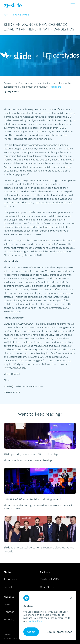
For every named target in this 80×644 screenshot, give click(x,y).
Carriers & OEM (50, 579)
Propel (8, 587)
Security (9, 619)
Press (7, 604)
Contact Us (9, 635)
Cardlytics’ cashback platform (44, 120)
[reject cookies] (71, 598)
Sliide (7, 109)
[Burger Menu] (73, 5)
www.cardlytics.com (15, 368)
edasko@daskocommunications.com (24, 386)
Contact (9, 612)
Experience (11, 579)
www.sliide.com (13, 312)
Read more (55, 87)
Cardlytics (9, 324)
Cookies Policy (36, 621)
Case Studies (48, 587)
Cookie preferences (59, 632)
